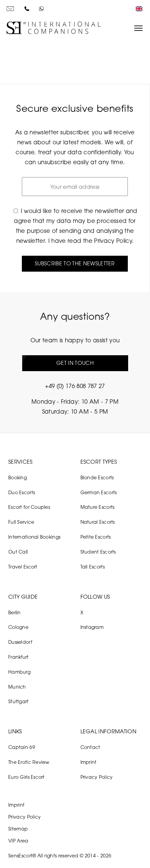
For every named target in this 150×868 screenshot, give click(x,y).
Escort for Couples (29, 507)
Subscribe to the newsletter (75, 263)
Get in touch (75, 363)
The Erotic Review (29, 762)
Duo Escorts (22, 492)
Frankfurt (19, 657)
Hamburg (19, 672)
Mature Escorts (98, 507)
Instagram (92, 627)
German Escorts (99, 492)
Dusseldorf (20, 642)
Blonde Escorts (97, 477)
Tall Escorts (93, 567)
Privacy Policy (113, 241)
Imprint (89, 762)
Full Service (21, 522)
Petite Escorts (96, 537)
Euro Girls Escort (26, 777)
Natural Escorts (98, 522)
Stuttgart (19, 701)
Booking (18, 477)
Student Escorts (98, 552)
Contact (90, 747)
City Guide (23, 597)
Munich (17, 687)
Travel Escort (23, 567)
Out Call (18, 552)
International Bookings (34, 537)
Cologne (18, 627)
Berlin (15, 612)
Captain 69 (22, 747)
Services (21, 462)
